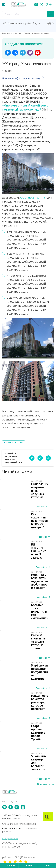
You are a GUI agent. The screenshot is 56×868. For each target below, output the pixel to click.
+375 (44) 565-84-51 (20, 817)
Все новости (45, 784)
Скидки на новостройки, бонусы (24, 23)
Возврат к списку (15, 442)
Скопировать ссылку (32, 78)
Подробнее (43, 507)
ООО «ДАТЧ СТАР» (33, 198)
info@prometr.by (10, 838)
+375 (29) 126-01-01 (20, 830)
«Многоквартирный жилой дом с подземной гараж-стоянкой (25, 107)
